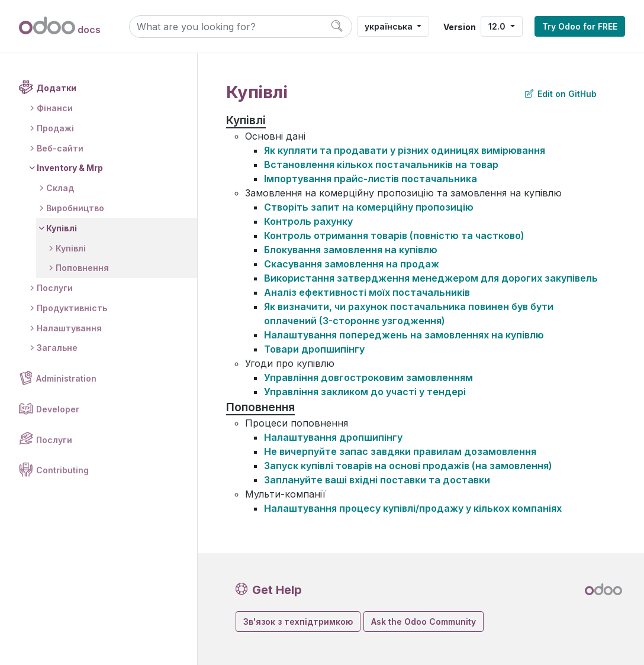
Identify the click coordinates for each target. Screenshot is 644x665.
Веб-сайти (60, 148)
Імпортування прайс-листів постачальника (371, 179)
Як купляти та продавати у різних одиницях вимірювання (405, 150)
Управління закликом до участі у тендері (365, 392)
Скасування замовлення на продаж (352, 264)
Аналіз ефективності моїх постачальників (367, 292)
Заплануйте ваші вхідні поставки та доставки (377, 480)
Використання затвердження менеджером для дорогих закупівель (431, 278)
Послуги (55, 288)
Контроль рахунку (308, 221)
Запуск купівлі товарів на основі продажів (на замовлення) (408, 466)
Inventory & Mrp (70, 168)
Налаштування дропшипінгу (333, 437)
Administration (66, 378)
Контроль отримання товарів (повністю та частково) (394, 235)
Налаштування (69, 328)
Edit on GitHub (561, 94)
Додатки (56, 88)
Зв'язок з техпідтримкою (298, 622)
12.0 (498, 26)
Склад (60, 188)
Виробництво (75, 208)
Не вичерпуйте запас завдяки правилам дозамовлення (400, 451)
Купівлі (62, 228)
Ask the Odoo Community (424, 622)
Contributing (62, 470)
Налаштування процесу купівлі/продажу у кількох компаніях (413, 508)
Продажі (55, 128)
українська (390, 26)
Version (460, 27)
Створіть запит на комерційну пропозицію (369, 207)
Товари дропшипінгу (314, 349)
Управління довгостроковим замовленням (368, 377)
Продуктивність (72, 308)
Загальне (57, 348)
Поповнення (82, 268)
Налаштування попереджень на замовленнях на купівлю (404, 335)
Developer (58, 409)
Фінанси (55, 108)
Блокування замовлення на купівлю (351, 250)
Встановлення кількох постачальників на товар (381, 164)
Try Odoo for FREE (580, 26)
